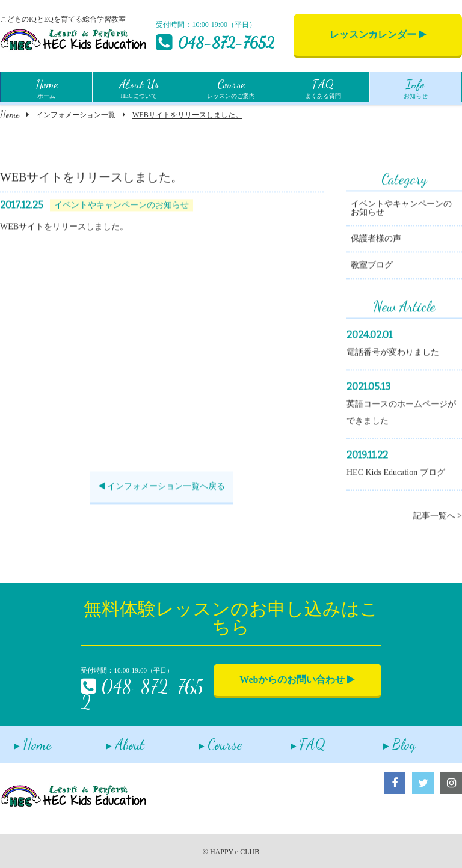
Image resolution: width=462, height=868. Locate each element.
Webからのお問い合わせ (297, 680)
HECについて (139, 87)
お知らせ (416, 87)
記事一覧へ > (438, 517)
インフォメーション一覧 (76, 115)
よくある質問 (323, 87)
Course (207, 740)
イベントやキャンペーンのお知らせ (401, 209)
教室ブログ (372, 267)
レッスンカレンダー (378, 35)
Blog (386, 740)
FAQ (295, 740)
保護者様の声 (376, 240)
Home (10, 114)
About (112, 740)
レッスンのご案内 (231, 87)
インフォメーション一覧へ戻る (162, 488)
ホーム (47, 87)
